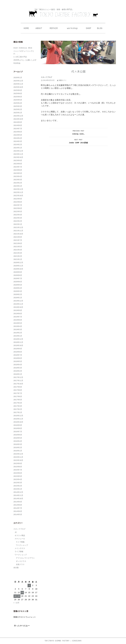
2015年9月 (18, 464)
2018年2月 (18, 371)
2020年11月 (18, 266)
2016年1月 (18, 451)
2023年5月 (18, 173)
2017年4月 (18, 403)
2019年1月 (18, 336)
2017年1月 (18, 413)
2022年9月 (18, 199)
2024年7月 (18, 129)
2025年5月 (18, 100)
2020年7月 (18, 279)
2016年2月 (18, 448)
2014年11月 (18, 495)
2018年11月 (18, 342)
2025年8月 (18, 94)
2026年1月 (18, 78)
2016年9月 (18, 425)
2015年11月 (18, 457)
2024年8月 (18, 125)
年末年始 (17, 63)
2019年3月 (18, 330)
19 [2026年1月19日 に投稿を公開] (19, 596)
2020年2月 (18, 295)
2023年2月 (18, 183)
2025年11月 (18, 84)
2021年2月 (18, 256)
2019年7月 (18, 317)
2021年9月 (18, 237)
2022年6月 (18, 208)
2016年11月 (18, 419)
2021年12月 (18, 228)
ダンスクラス (21, 561)
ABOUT (39, 28)
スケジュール (20, 539)
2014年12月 (18, 492)
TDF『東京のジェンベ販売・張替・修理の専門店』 (54, 10)
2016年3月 (18, 444)
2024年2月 (18, 145)
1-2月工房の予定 (20, 57)
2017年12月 (18, 377)
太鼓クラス (20, 565)
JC (16, 532)
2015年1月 (18, 489)
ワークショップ (22, 545)
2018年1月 (18, 374)
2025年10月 (18, 87)
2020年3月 (18, 291)
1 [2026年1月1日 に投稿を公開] (29, 585)
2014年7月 (18, 508)
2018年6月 (18, 358)
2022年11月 (18, 192)
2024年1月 (18, 148)
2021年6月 (18, 243)
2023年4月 (18, 177)
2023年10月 (18, 157)
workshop (72, 28)
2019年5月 (18, 323)
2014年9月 (18, 502)
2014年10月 (18, 499)
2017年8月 (18, 390)
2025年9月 (18, 90)
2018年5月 (18, 361)
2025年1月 (18, 113)
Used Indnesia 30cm (23, 48)
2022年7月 (18, 205)
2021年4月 (18, 250)
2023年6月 (18, 170)
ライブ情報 (20, 542)
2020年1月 (18, 298)
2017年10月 (18, 384)
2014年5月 (18, 515)
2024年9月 (18, 122)
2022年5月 (18, 212)
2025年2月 (18, 110)
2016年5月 (18, 438)
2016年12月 (18, 416)
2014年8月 (18, 505)
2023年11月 (18, 154)
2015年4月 (18, 480)
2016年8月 (18, 428)
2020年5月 (18, 285)
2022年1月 (18, 224)
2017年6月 (18, 397)
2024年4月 (18, 138)
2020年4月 (18, 288)
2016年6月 (18, 435)
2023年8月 (18, 164)
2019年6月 (18, 320)
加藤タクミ (63, 80)
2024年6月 (18, 132)
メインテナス (20, 548)
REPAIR (54, 28)
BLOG (100, 28)
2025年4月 (18, 103)
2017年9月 (18, 387)
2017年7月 (18, 393)
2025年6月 (18, 97)
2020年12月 (18, 263)
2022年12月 (18, 189)
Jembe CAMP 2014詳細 (78, 141)
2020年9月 (18, 272)
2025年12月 (18, 81)
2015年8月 (18, 467)
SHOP (88, 28)
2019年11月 (18, 304)
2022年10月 (18, 196)
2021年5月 (18, 247)
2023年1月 (18, 186)
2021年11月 (18, 231)
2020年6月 (18, 282)
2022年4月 (18, 215)
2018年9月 (18, 349)
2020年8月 (18, 275)
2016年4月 (18, 441)
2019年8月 (18, 314)
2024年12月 (18, 116)
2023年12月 (18, 151)
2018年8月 (18, 352)
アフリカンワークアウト (25, 558)
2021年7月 (18, 240)
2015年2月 (18, 486)
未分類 (16, 568)
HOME (26, 28)
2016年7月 (18, 432)
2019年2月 (18, 333)
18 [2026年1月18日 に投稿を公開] (15, 596)
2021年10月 (18, 234)
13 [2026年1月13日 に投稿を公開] (22, 593)
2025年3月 (18, 106)
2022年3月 (18, 218)
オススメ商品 (20, 536)
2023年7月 (18, 167)
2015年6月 (18, 473)
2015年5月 (18, 476)
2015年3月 (18, 483)
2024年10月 (18, 119)
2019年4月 (18, 326)
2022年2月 (18, 221)
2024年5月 (18, 135)
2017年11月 (18, 381)
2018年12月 (18, 339)
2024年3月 (18, 141)
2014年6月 (18, 511)
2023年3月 (18, 180)
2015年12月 (18, 454)
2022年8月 (18, 202)
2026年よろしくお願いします (25, 60)
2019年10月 (18, 307)
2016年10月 (18, 422)
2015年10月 (18, 460)
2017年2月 (18, 409)
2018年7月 (18, 355)
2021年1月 (18, 259)
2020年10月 (18, 269)
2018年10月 (18, 346)
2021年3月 (18, 253)
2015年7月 (18, 470)
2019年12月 (18, 301)
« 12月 (16, 603)
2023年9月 (18, 161)
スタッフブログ (46, 77)
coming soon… (78, 132)
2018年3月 (18, 368)
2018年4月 (18, 365)
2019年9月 (18, 310)
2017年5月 (18, 400)
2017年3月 (18, 406)
